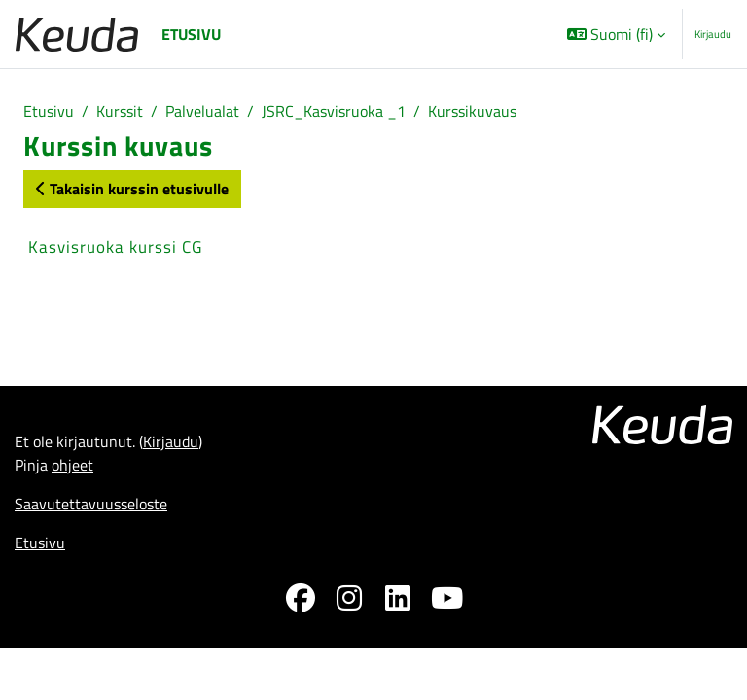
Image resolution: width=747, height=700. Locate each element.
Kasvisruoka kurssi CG (115, 247)
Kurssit (120, 111)
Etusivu (49, 111)
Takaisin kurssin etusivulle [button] (132, 189)
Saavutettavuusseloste (91, 504)
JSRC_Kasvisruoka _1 (334, 111)
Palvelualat (202, 111)
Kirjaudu (713, 34)
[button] (616, 34)
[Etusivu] (77, 35)
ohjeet (72, 465)
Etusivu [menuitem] (191, 34)
